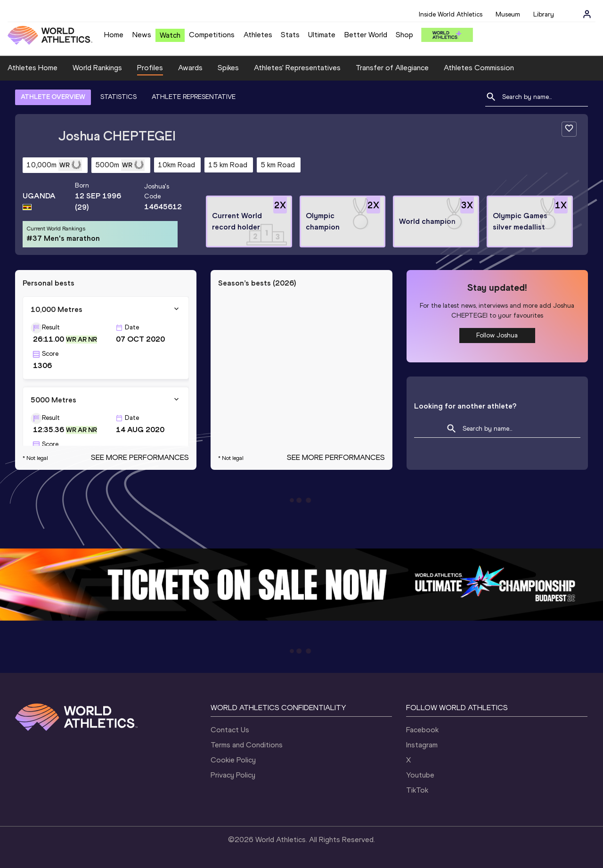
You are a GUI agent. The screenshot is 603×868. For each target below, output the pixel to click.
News (142, 35)
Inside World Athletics (451, 14)
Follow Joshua (497, 335)
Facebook (422, 730)
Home (114, 35)
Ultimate (322, 35)
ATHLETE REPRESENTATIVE (194, 97)
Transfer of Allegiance (392, 68)
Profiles (150, 68)
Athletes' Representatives (297, 68)
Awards (190, 68)
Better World (366, 35)
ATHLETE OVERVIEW (53, 97)
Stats (290, 35)
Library (544, 14)
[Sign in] (587, 14)
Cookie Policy (233, 760)
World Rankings (97, 68)
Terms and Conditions (247, 745)
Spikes (228, 68)
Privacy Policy (233, 775)
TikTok (417, 790)
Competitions (212, 35)
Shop (404, 35)
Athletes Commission (479, 68)
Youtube (420, 775)
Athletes (258, 35)
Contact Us (230, 730)
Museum (508, 14)
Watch (170, 35)
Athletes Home (33, 68)
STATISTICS (118, 97)
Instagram (422, 745)
